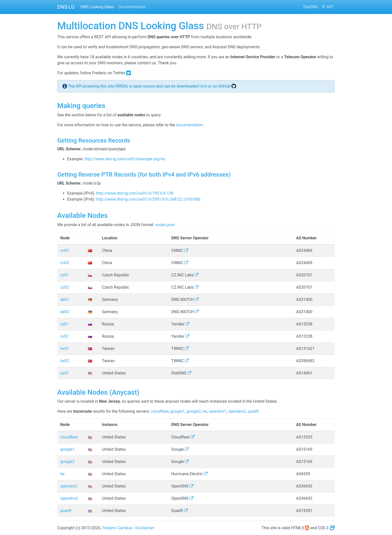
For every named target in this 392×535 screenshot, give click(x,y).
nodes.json (165, 225)
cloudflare (160, 411)
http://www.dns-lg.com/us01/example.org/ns (125, 159)
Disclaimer (145, 528)
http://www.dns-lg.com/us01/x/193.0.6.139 (135, 193)
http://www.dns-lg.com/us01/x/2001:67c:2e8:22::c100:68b (148, 199)
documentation (189, 125)
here (203, 86)
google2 (194, 411)
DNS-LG (66, 7)
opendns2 (237, 411)
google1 (177, 411)
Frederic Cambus (117, 528)
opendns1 (218, 411)
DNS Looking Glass (97, 7)
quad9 (253, 411)
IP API (327, 7)
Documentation (132, 7)
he (205, 411)
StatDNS (310, 7)
